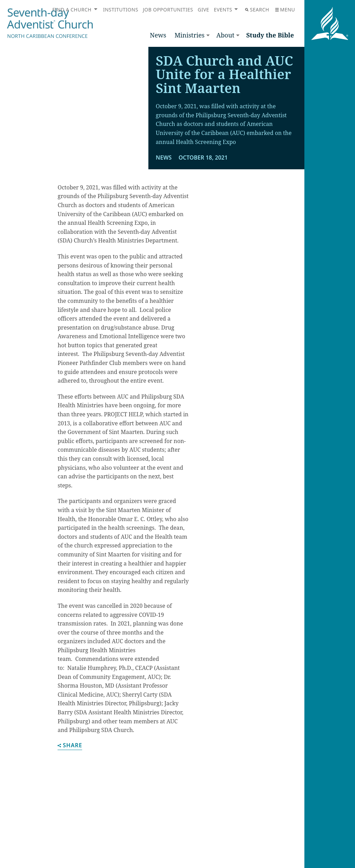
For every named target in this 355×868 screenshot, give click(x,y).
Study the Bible (270, 35)
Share (70, 751)
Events (223, 10)
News (158, 35)
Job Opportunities (168, 10)
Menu (285, 10)
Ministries (189, 35)
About (225, 35)
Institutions (120, 10)
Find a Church (72, 10)
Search (257, 10)
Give (203, 10)
